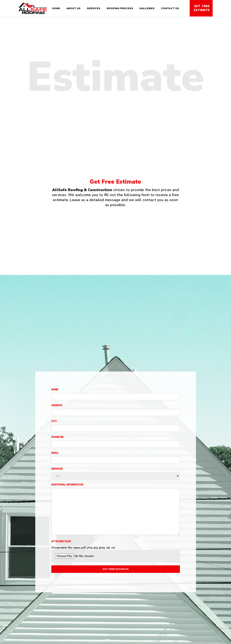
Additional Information (67, 485)
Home (56, 8)
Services (94, 8)
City (54, 421)
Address (57, 405)
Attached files (61, 541)
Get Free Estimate (202, 8)
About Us (73, 8)
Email (55, 453)
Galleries (147, 8)
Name (55, 389)
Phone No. (58, 437)
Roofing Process (120, 8)
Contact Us (170, 8)
